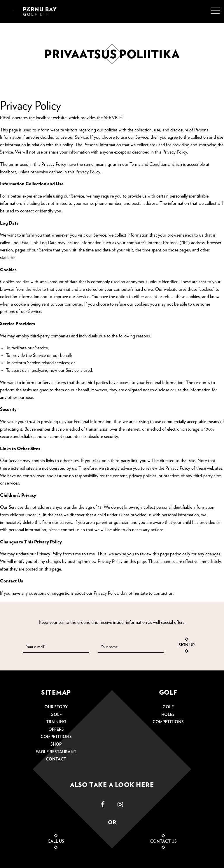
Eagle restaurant (56, 752)
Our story (56, 707)
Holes (168, 715)
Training (56, 722)
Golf (56, 715)
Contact (56, 759)
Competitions (56, 737)
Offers (56, 730)
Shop (56, 744)
